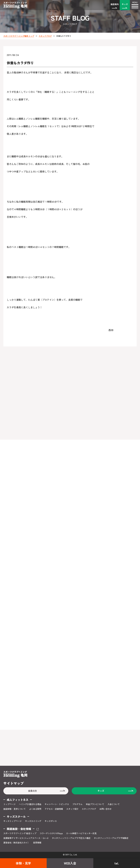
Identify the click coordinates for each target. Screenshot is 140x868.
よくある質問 (35, 809)
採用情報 (37, 843)
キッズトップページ (13, 821)
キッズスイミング (33, 821)
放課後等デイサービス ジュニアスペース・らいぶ (26, 838)
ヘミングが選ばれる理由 (30, 804)
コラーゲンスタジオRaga (51, 833)
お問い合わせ (106, 809)
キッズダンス (51, 821)
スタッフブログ (45, 36)
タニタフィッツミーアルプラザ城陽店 (111, 838)
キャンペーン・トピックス (57, 804)
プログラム (77, 804)
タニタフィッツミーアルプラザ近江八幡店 (71, 838)
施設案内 (115, 4)
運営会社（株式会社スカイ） (17, 843)
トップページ (9, 804)
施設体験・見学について (15, 809)
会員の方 (32, 791)
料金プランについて (95, 804)
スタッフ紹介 (72, 809)
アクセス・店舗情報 (54, 809)
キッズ (125, 4)
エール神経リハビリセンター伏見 (81, 833)
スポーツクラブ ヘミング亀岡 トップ (19, 36)
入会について (114, 804)
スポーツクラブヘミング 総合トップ (20, 833)
